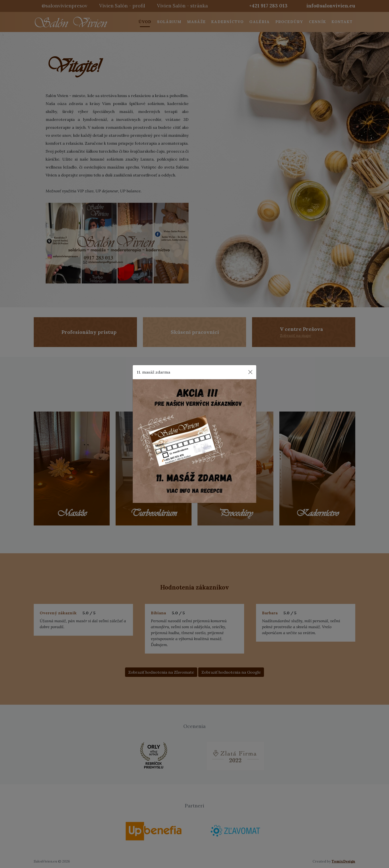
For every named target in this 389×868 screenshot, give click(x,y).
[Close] (250, 372)
